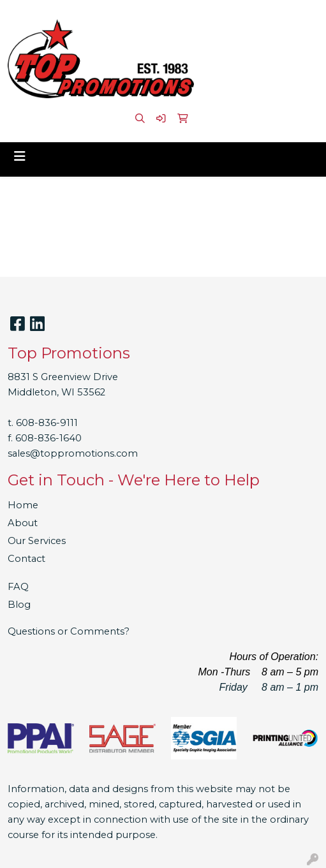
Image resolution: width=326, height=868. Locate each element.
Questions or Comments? (69, 631)
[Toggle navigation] (20, 156)
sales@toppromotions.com (73, 453)
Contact (26, 559)
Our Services (37, 541)
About (23, 523)
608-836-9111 (47, 423)
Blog (19, 605)
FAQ (18, 587)
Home (23, 505)
